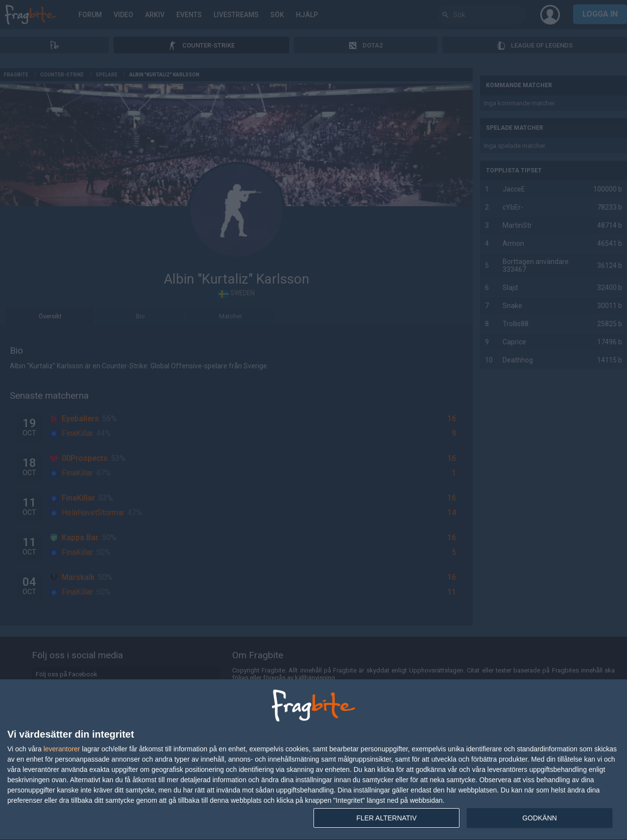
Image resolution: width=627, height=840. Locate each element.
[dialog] (313, 760)
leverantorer (62, 749)
